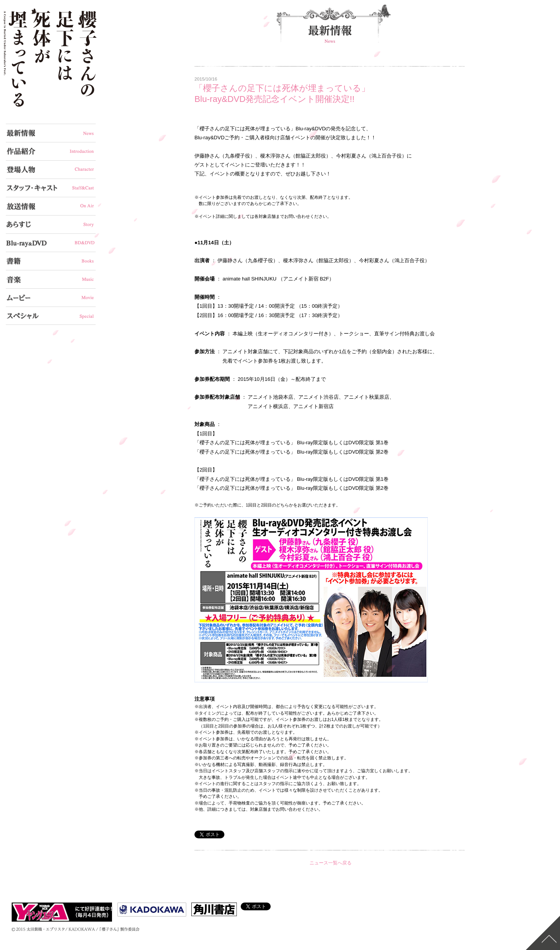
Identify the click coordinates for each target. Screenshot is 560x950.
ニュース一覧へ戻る (331, 863)
